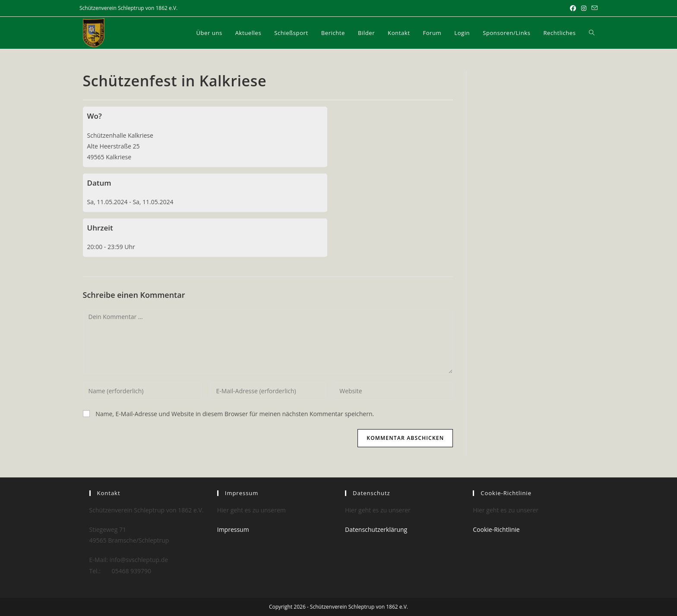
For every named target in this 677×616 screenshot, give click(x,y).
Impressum (233, 529)
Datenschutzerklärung (376, 529)
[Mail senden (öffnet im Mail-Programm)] (593, 8)
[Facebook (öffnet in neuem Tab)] (573, 8)
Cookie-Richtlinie (496, 529)
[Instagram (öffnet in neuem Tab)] (584, 8)
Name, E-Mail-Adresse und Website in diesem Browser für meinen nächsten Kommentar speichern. (235, 414)
